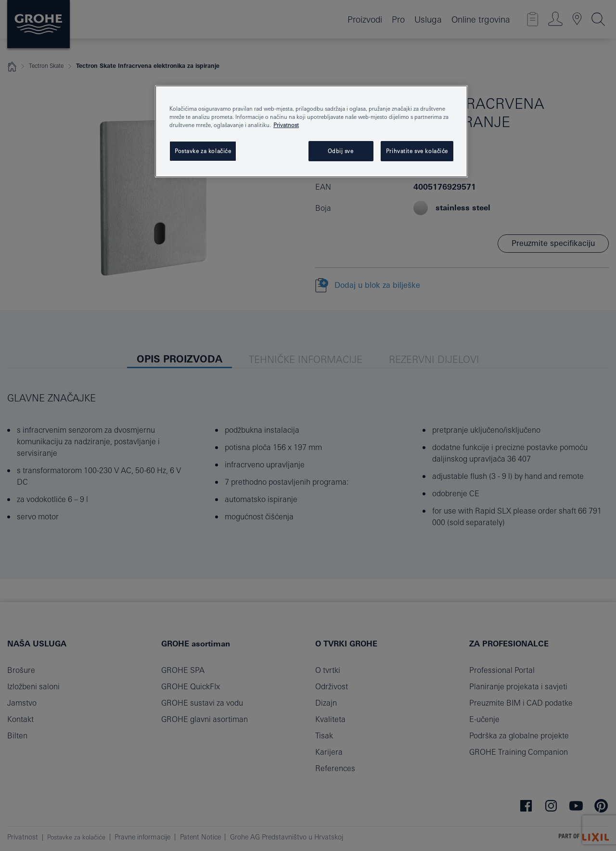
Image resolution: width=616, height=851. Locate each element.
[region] (311, 131)
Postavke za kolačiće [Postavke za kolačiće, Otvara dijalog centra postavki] (203, 151)
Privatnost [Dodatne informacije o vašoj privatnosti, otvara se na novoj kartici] (286, 125)
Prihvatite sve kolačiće (417, 151)
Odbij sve (340, 151)
